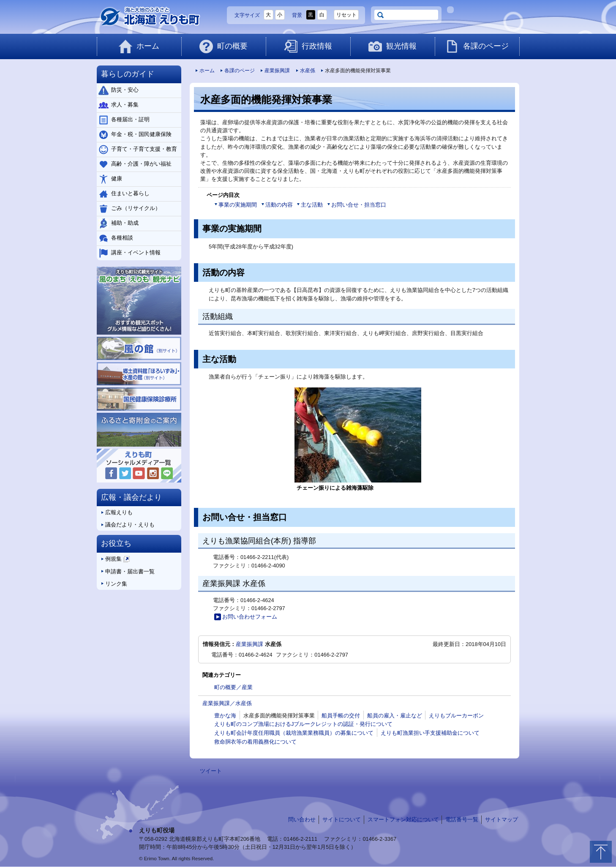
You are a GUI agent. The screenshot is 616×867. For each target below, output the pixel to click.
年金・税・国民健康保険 (135, 135)
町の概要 (224, 46)
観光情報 (392, 46)
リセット (346, 15)
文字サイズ (247, 15)
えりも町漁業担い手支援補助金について (430, 733)
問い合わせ (302, 819)
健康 (110, 179)
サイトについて (342, 819)
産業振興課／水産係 (227, 703)
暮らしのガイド (128, 74)
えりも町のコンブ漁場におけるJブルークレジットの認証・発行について (303, 724)
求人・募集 (119, 105)
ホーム (139, 46)
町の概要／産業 (233, 687)
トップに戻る (601, 852)
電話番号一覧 (462, 819)
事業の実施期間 (236, 205)
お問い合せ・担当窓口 (357, 205)
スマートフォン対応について (403, 819)
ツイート (211, 771)
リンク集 (114, 584)
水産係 (305, 71)
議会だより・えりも (128, 525)
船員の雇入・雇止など (395, 716)
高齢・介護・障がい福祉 (135, 164)
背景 (297, 15)
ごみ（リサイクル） (129, 209)
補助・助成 (119, 224)
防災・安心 (119, 90)
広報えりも (117, 512)
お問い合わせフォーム (245, 617)
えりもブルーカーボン (456, 716)
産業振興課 (275, 71)
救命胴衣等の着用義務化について (255, 742)
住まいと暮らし (124, 194)
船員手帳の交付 (341, 716)
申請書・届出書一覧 (128, 571)
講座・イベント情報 (129, 253)
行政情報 (308, 46)
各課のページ (477, 46)
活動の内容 (277, 205)
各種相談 (116, 238)
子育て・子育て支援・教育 (138, 150)
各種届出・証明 (124, 120)
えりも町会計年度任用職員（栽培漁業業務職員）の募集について (294, 733)
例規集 (116, 560)
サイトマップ (502, 819)
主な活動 (310, 205)
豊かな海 (225, 716)
